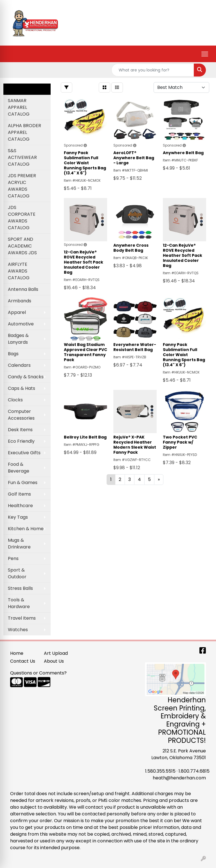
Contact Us (23, 661)
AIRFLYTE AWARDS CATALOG (19, 271)
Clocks (15, 400)
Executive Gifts (24, 453)
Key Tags (18, 517)
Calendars (19, 365)
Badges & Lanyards (18, 339)
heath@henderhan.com (179, 778)
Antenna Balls (23, 289)
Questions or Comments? (38, 673)
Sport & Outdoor (17, 573)
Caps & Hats (22, 388)
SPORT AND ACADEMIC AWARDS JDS (22, 246)
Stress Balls (20, 588)
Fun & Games (23, 483)
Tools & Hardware (19, 603)
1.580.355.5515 (160, 771)
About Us (54, 661)
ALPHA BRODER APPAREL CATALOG (24, 132)
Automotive (21, 324)
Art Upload (56, 653)
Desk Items (20, 430)
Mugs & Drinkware (19, 544)
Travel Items (22, 618)
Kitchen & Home (26, 529)
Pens (13, 558)
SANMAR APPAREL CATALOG (19, 107)
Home (17, 653)
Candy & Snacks (26, 377)
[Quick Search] (153, 70)
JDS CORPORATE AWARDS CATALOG (22, 218)
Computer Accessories (21, 415)
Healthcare (20, 506)
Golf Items (19, 494)
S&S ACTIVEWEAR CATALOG (22, 157)
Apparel (17, 312)
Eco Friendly (21, 441)
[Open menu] (205, 54)
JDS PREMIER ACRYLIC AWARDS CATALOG (22, 186)
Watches (18, 630)
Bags (13, 354)
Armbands (20, 301)
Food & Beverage (19, 468)
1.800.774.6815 (194, 771)
